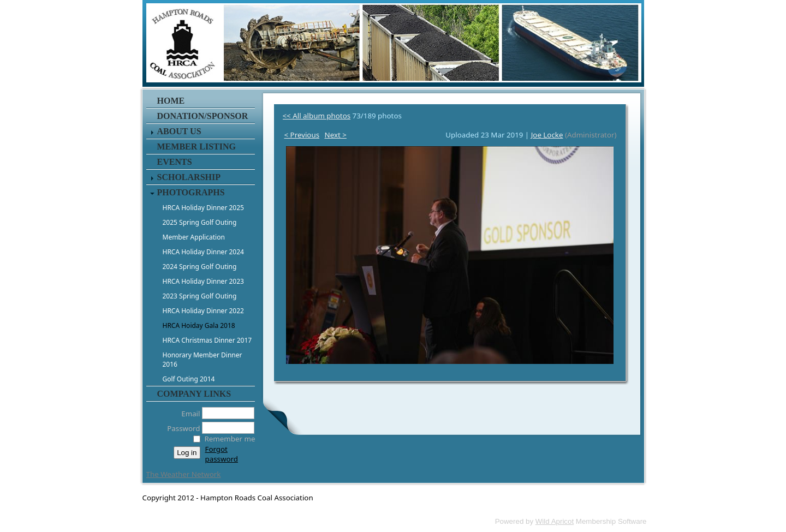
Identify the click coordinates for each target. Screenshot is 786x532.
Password (180, 428)
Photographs (191, 192)
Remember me (230, 439)
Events (175, 162)
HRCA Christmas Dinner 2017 (207, 340)
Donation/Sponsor (203, 116)
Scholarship (189, 177)
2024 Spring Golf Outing (200, 267)
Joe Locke (547, 135)
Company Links (194, 394)
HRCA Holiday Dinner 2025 (203, 208)
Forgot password (222, 454)
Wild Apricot (555, 521)
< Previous (302, 135)
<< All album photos (317, 116)
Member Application (194, 237)
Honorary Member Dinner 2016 (203, 360)
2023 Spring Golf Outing (200, 296)
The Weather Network (184, 474)
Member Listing (196, 147)
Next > (336, 135)
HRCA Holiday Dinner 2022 (203, 311)
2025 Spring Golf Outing (200, 222)
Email (187, 414)
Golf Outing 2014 (189, 379)
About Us (179, 131)
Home (171, 101)
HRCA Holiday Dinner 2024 (203, 252)
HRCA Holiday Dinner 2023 (203, 281)
